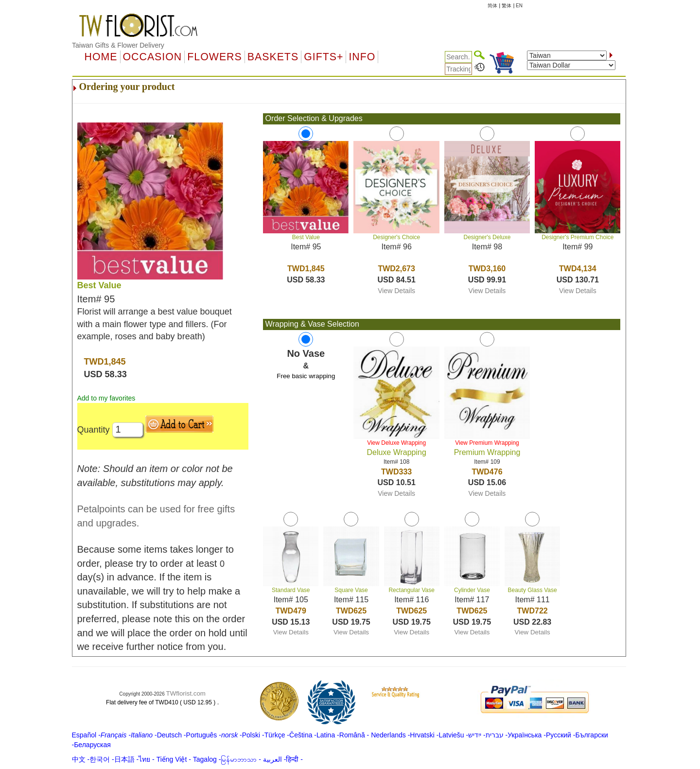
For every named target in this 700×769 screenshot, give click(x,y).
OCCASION (153, 57)
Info (362, 57)
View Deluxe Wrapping (396, 443)
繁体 (507, 6)
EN (519, 6)
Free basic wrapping (306, 376)
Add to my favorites (106, 398)
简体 (492, 6)
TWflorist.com (186, 693)
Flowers (214, 57)
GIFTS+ (324, 57)
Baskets (273, 57)
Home (101, 57)
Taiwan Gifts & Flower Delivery (118, 45)
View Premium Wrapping (487, 443)
